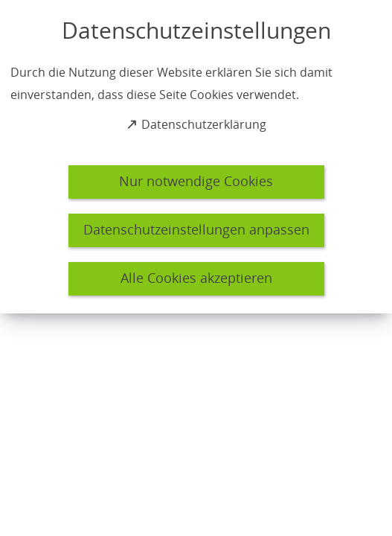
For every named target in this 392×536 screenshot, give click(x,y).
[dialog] (196, 157)
